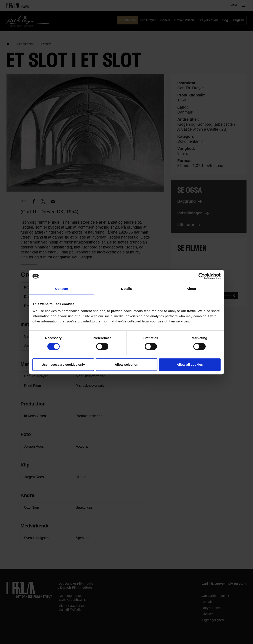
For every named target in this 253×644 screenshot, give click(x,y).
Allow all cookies (190, 364)
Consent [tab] (62, 289)
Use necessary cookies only (63, 364)
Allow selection (126, 364)
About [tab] (191, 289)
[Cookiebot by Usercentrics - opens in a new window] (202, 276)
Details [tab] (126, 289)
